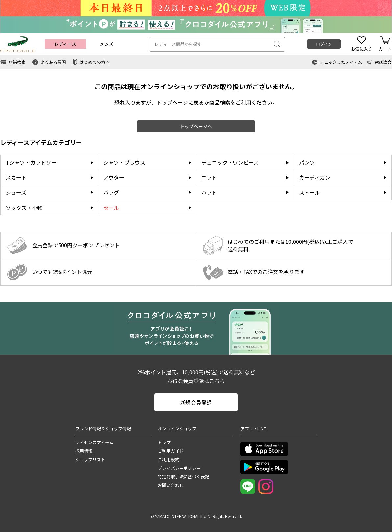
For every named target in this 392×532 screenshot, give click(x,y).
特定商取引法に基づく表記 (184, 477)
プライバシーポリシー (179, 468)
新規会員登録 (196, 402)
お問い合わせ (171, 485)
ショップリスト (90, 459)
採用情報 (84, 451)
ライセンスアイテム (94, 442)
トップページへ (196, 126)
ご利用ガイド (171, 451)
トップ (164, 442)
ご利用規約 (169, 459)
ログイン (324, 44)
